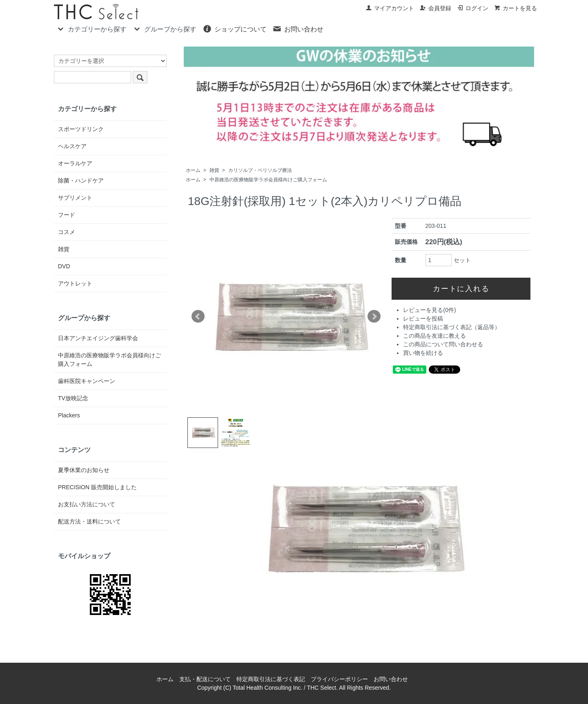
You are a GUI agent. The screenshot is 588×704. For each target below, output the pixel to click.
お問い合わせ (298, 29)
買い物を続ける (423, 353)
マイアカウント (390, 8)
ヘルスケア (72, 146)
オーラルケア (75, 163)
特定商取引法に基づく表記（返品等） (452, 327)
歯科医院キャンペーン (87, 381)
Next (374, 316)
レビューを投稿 (423, 319)
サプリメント (75, 198)
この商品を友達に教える (434, 336)
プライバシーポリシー (339, 679)
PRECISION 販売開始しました (97, 487)
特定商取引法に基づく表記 (271, 679)
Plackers (69, 415)
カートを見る (516, 8)
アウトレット (75, 283)
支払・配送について (205, 679)
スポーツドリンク (81, 129)
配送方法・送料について (89, 521)
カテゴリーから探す (91, 29)
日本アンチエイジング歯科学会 (98, 338)
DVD (64, 266)
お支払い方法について (87, 504)
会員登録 (435, 8)
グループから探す (164, 29)
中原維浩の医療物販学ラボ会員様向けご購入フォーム (268, 180)
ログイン (473, 8)
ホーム (193, 170)
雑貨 (214, 170)
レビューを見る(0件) (429, 310)
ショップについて (235, 29)
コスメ (67, 232)
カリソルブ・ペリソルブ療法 (260, 170)
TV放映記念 (73, 398)
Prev (198, 316)
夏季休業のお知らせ (84, 470)
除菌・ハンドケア (81, 180)
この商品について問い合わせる (443, 344)
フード (67, 215)
